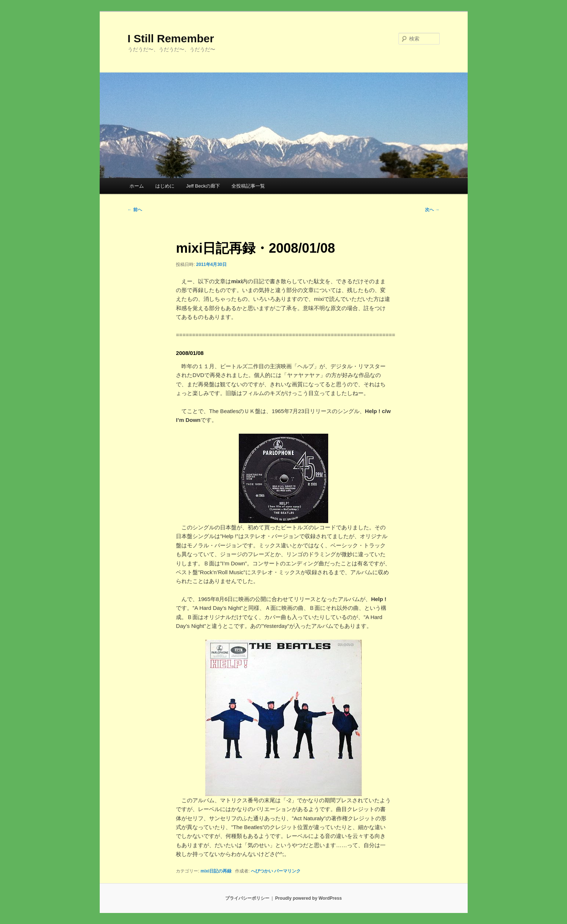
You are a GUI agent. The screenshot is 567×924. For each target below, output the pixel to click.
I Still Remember (171, 38)
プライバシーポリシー (247, 898)
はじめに (165, 186)
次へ (432, 210)
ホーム (137, 186)
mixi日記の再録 (216, 871)
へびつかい (262, 871)
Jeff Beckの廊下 (203, 186)
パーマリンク (287, 871)
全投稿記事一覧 (248, 186)
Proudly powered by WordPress (309, 898)
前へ (135, 210)
